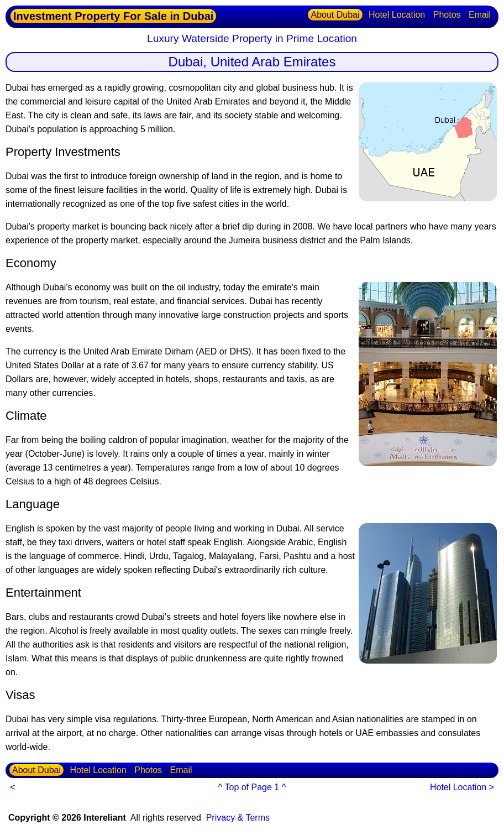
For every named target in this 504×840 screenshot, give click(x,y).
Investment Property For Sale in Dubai (113, 16)
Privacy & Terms (238, 818)
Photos (447, 15)
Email (480, 15)
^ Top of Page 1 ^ (252, 787)
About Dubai (335, 15)
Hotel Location (397, 15)
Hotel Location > (462, 787)
